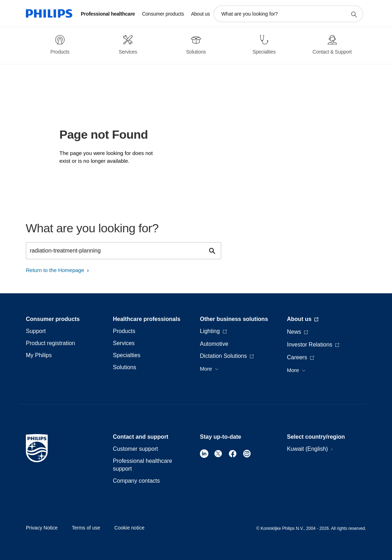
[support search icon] (354, 14)
